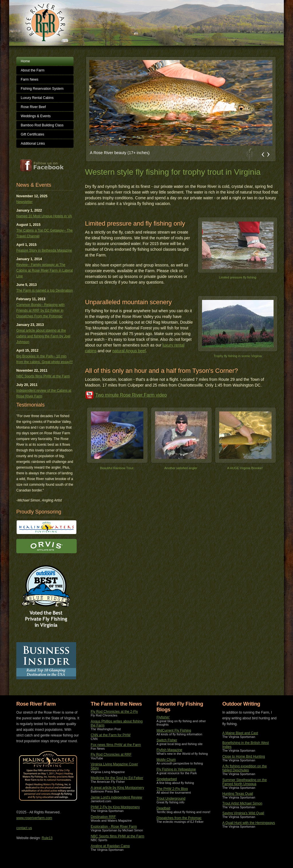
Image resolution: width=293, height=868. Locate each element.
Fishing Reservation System (42, 89)
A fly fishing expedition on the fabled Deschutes (245, 768)
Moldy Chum (166, 760)
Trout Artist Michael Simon (242, 803)
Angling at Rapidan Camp (110, 846)
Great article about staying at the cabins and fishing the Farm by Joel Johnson (43, 336)
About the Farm (33, 70)
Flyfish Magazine (169, 750)
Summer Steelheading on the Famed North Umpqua (245, 782)
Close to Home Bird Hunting (244, 756)
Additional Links (33, 144)
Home (25, 61)
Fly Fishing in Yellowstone (176, 769)
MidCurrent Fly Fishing (174, 730)
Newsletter (24, 202)
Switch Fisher (167, 740)
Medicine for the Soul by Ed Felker (117, 778)
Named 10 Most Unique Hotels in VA (44, 216)
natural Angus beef (129, 351)
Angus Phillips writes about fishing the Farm (117, 723)
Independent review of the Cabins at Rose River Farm (44, 393)
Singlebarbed (167, 779)
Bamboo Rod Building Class (42, 125)
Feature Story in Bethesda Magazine (44, 250)
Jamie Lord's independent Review (116, 797)
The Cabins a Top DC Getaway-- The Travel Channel (44, 233)
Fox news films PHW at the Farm (116, 745)
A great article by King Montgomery (117, 788)
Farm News (30, 79)
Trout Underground (171, 799)
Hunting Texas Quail (238, 794)
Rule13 (47, 838)
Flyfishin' (163, 717)
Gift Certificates (33, 134)
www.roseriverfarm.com (34, 818)
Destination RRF (103, 817)
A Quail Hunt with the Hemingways (249, 823)
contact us (24, 828)
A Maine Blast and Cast (240, 733)
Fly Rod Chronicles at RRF (111, 754)
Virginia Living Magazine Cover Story (114, 766)
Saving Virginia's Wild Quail (243, 813)
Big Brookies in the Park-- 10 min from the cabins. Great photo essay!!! (44, 359)
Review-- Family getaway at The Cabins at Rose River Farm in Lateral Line (44, 270)
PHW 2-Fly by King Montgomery (115, 807)
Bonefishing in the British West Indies (246, 745)
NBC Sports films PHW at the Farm (43, 376)
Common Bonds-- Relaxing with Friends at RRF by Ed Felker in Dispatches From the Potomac (40, 310)
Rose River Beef (33, 107)
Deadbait (163, 808)
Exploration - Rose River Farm (114, 827)
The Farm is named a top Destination (44, 290)
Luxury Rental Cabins (37, 98)
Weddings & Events (36, 116)
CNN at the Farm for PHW (111, 735)
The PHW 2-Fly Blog (172, 789)
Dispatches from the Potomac (179, 818)
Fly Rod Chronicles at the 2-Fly (114, 712)
